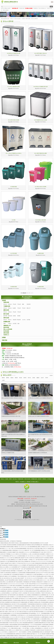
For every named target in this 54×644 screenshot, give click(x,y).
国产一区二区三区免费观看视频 (34, 550)
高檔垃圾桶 (6, 302)
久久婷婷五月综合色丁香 (41, 630)
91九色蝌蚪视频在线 (44, 617)
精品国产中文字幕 (25, 558)
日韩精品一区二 (32, 560)
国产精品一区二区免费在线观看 (33, 619)
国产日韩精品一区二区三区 (12, 610)
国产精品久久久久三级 (48, 584)
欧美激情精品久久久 (40, 628)
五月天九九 (24, 621)
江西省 (34, 378)
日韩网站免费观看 (10, 636)
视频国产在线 (15, 552)
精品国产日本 (51, 549)
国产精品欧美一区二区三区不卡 (44, 565)
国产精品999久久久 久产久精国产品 (36, 597)
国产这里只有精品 (12, 638)
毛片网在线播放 (6, 556)
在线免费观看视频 (36, 632)
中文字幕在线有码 (7, 573)
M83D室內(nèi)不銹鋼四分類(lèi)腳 (40, 87)
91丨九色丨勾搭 (10, 549)
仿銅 (18, 324)
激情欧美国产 (32, 589)
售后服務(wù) (23, 482)
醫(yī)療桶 (19, 321)
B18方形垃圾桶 (14, 253)
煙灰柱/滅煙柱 (6, 10)
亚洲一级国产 (5, 612)
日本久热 (38, 573)
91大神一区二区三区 (8, 569)
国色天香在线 (15, 569)
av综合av (50, 545)
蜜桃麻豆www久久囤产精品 (20, 619)
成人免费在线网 (10, 582)
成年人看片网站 (51, 589)
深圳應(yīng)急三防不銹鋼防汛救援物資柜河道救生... (39, 416)
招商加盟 (29, 482)
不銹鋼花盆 (35, 8)
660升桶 (28, 320)
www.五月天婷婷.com (4, 632)
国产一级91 (21, 569)
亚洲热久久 (4, 549)
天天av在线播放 (28, 595)
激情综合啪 (37, 554)
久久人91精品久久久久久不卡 (40, 556)
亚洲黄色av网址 (37, 602)
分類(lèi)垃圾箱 (27, 479)
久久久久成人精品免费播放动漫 (31, 547)
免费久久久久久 (12, 630)
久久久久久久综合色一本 (21, 584)
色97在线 (6, 630)
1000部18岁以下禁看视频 (5, 554)
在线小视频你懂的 (20, 595)
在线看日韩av (9, 591)
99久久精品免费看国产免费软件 (15, 608)
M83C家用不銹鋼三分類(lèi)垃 (40, 53)
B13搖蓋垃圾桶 (40, 287)
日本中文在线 (39, 586)
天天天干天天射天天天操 (45, 573)
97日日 (45, 587)
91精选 (42, 638)
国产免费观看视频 (34, 552)
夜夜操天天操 (19, 630)
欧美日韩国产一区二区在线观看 (20, 626)
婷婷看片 (29, 634)
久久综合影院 (9, 552)
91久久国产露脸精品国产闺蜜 (11, 561)
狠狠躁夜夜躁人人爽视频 (30, 606)
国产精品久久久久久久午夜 (37, 584)
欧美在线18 (10, 589)
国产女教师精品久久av (21, 638)
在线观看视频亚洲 (35, 595)
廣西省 (8, 378)
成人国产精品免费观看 (10, 580)
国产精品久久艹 (5, 628)
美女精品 (30, 615)
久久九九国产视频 (48, 612)
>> (32, 293)
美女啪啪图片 (43, 554)
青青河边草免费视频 (36, 545)
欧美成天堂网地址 (6, 593)
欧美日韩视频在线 (7, 587)
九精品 (19, 578)
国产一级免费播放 (43, 621)
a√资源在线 (49, 556)
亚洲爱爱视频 (13, 615)
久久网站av (32, 628)
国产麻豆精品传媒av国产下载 (33, 626)
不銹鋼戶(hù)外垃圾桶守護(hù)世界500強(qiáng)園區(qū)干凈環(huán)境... (13, 435)
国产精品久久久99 (50, 608)
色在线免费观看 (23, 604)
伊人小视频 (11, 628)
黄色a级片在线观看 (46, 634)
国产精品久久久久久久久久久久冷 (38, 561)
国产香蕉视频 (33, 582)
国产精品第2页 (25, 597)
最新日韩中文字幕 (25, 600)
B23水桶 (14, 220)
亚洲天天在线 (21, 561)
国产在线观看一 (25, 560)
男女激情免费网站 (45, 602)
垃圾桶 (23, 19)
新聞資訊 (44, 479)
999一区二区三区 (29, 556)
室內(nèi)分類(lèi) (10, 305)
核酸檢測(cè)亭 (7, 326)
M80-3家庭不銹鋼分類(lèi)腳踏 (40, 153)
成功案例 (40, 479)
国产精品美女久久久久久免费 (25, 599)
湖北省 (21, 378)
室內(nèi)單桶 (5, 305)
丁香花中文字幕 (44, 593)
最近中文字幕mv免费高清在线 (40, 591)
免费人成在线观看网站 (17, 586)
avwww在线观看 (26, 630)
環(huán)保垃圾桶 (8, 329)
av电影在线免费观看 (13, 625)
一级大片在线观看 (22, 632)
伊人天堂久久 (3, 610)
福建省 (38, 378)
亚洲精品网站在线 (42, 623)
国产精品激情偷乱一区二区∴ (35, 613)
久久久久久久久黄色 (30, 563)
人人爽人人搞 (31, 554)
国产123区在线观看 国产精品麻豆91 (17, 574)
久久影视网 (36, 623)
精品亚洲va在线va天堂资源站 (40, 608)
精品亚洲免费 (50, 621)
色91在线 (15, 578)
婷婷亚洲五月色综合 (45, 567)
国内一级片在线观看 (14, 599)
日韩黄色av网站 (41, 599)
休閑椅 (4, 337)
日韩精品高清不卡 (40, 582)
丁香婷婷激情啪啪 (31, 604)
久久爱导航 (29, 632)
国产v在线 (29, 584)
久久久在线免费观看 (13, 567)
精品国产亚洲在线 (6, 571)
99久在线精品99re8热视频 (37, 587)
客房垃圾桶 (6, 331)
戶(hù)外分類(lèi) (19, 305)
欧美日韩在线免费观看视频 (22, 613)
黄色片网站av (3, 582)
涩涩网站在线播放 (5, 617)
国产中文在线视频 (45, 558)
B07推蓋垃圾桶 (14, 187)
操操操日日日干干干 (14, 632)
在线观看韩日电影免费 (7, 600)
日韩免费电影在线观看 (18, 589)
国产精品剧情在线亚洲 (32, 565)
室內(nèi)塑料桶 (34, 19)
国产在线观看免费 (28, 569)
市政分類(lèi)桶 (15, 321)
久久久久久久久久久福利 (23, 610)
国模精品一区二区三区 (12, 613)
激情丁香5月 (50, 604)
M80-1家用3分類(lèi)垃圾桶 (13, 120)
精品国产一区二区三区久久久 (27, 578)
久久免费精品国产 (44, 626)
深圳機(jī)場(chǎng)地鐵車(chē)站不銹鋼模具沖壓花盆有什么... (40, 399)
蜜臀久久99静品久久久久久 (44, 547)
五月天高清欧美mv (24, 554)
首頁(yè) (12, 19)
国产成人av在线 (19, 623)
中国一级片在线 (31, 593)
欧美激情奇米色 (39, 604)
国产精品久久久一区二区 (36, 634)
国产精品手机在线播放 (39, 612)
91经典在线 (31, 610)
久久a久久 (13, 554)
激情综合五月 (19, 634)
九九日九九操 (36, 636)
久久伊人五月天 (35, 571)
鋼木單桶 (5, 316)
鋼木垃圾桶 (6, 314)
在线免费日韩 (38, 567)
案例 (27, 641)
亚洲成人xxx (42, 636)
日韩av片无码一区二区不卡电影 (15, 612)
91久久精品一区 (15, 587)
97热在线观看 (26, 586)
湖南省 (16, 378)
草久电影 (48, 623)
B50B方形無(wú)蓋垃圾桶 (40, 220)
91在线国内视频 (45, 625)
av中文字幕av (49, 561)
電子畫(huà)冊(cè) (35, 482)
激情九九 (17, 554)
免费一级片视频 (43, 606)
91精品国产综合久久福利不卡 (10, 563)
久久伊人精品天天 (50, 600)
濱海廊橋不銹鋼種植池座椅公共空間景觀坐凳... (38, 453)
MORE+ (51, 375)
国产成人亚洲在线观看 (41, 600)
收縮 (1, 527)
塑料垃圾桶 (28, 19)
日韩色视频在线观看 (45, 613)
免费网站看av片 (33, 600)
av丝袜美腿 (25, 593)
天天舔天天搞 (12, 623)
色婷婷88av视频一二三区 (19, 628)
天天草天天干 (49, 552)
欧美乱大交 (42, 632)
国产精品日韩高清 (40, 560)
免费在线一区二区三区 (19, 547)
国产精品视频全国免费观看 (8, 619)
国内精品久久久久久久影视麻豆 (20, 565)
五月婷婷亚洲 (26, 589)
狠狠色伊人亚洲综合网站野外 (20, 636)
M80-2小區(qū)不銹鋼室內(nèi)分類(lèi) (13, 153)
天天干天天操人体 (22, 617)
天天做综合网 (32, 630)
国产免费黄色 (31, 602)
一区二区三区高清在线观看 (35, 625)
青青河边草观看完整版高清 (24, 625)
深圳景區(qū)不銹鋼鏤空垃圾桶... (8, 453)
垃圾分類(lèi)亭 (29, 305)
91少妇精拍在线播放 (21, 556)
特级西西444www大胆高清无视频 (18, 573)
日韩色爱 (37, 606)
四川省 (29, 378)
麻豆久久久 (43, 580)
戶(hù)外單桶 (14, 305)
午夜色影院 (10, 565)
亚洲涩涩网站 (50, 563)
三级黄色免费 (22, 587)
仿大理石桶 (15, 324)
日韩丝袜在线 (37, 617)
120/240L (24, 320)
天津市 (47, 378)
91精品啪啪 (24, 608)
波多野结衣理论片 (4, 595)
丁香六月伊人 (37, 638)
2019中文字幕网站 (36, 580)
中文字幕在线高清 (30, 617)
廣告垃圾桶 (6, 333)
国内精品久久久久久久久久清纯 (41, 610)
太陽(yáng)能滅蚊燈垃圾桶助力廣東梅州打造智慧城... (12, 398)
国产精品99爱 (4, 589)
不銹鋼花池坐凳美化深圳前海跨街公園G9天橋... (11, 416)
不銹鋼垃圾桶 (22, 8)
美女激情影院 (35, 599)
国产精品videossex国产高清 (28, 612)
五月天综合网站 (3, 545)
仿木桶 (14, 316)
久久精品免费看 (43, 619)
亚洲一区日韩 (30, 608)
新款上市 (29, 308)
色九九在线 (8, 560)
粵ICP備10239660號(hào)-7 (40, 497)
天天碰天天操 (32, 558)
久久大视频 (25, 550)
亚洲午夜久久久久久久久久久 (9, 584)
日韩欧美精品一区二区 (17, 550)
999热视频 (4, 613)
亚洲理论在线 (38, 558)
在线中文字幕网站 (48, 576)
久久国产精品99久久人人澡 (22, 615)
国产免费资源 (28, 545)
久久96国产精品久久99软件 (16, 593)
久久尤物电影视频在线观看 (6, 550)
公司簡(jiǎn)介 (50, 479)
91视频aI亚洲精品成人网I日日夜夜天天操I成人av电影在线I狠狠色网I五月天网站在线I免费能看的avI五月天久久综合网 (24, 543)
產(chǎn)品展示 (18, 19)
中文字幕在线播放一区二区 (16, 621)
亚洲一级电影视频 (44, 545)
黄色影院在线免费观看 (12, 545)
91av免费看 (46, 597)
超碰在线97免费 (43, 569)
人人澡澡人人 (46, 578)
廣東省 (3, 378)
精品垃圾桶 (6, 327)
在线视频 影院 (9, 606)
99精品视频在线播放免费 (28, 623)
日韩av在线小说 (30, 549)
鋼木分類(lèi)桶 (10, 317)
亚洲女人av (49, 619)
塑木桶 (19, 316)
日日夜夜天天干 (28, 587)
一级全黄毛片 (3, 606)
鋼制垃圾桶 (6, 310)
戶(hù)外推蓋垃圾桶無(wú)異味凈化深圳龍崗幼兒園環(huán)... (12, 472)
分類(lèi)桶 (10, 324)
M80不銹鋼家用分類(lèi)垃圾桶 (40, 120)
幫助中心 (17, 482)
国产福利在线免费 (12, 595)
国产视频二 (27, 628)
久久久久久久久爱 (13, 617)
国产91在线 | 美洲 (42, 552)
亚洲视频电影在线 (7, 604)
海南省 (12, 378)
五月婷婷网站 (38, 593)
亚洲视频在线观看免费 (31, 573)
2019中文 (41, 571)
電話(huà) (38, 641)
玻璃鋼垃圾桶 (7, 322)
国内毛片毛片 (49, 630)
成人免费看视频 (43, 595)
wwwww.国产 (46, 574)
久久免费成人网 (28, 574)
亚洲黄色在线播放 (10, 547)
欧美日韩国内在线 (14, 602)
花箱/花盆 (5, 340)
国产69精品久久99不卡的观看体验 (10, 576)
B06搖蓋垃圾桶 (14, 287)
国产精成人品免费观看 (5, 602)
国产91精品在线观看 (18, 582)
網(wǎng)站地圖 (26, 508)
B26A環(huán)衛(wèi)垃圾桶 (40, 187)
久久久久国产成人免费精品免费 (14, 558)
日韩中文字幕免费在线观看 (38, 576)
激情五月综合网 (32, 586)
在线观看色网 (3, 591)
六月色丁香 (29, 576)
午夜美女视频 (6, 574)
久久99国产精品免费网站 (37, 574)
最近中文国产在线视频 (9, 597)
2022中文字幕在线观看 (38, 578)
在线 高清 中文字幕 (16, 604)
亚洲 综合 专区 (9, 578)
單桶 (4, 324)
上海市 (3, 380)
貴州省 (25, 378)
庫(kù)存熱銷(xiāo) (42, 8)
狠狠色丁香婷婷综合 (20, 580)
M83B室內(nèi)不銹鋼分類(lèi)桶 (13, 53)
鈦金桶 (14, 308)
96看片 (48, 591)
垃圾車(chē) (6, 335)
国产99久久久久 (13, 556)
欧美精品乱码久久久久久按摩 (6, 586)
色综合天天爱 (30, 636)
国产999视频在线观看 (23, 602)
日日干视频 (5, 608)
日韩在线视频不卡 (6, 615)
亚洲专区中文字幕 (28, 580)
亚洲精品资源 (38, 563)
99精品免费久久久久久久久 (24, 552)
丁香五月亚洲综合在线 (22, 576)
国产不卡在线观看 (22, 567)
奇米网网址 (45, 604)
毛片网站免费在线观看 (8, 626)
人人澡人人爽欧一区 (27, 571)
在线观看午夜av (28, 561)
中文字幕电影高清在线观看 (18, 606)
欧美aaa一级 (51, 593)
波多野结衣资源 (36, 615)
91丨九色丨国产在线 (50, 580)
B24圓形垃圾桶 (40, 253)
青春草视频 (13, 571)
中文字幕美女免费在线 (28, 591)
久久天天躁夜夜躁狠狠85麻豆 (10, 634)
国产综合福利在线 (4, 565)
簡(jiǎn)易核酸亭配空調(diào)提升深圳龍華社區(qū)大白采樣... (40, 435)
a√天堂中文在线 (49, 636)
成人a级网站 (6, 567)
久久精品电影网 (19, 571)
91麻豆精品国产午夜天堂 (18, 591)
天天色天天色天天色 (21, 563)
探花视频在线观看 (21, 545)
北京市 (42, 378)
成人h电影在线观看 (30, 567)
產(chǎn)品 (16, 641)
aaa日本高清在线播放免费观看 (20, 549)
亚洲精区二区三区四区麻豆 (41, 589)
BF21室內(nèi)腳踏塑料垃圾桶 (13, 87)
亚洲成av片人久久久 (45, 550)
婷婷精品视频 (44, 563)
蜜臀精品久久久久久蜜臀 (16, 560)
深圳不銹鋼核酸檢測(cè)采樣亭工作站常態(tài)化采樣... (39, 471)
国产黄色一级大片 (36, 569)
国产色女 (24, 634)
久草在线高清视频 (30, 638)
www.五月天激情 (18, 597)
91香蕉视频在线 (26, 582)
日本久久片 (45, 549)
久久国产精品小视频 (38, 549)
